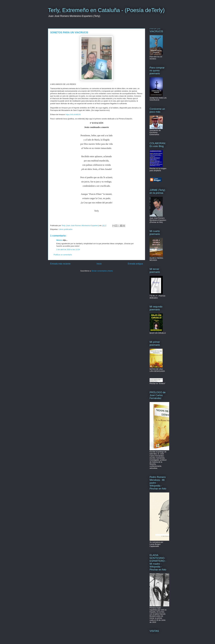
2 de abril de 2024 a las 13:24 (68, 249)
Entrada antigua (135, 264)
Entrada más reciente (60, 264)
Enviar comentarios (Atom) (102, 271)
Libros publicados (65, 229)
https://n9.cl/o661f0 (73, 114)
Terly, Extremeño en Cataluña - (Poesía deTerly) (106, 10)
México (59, 240)
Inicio (99, 264)
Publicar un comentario (63, 255)
